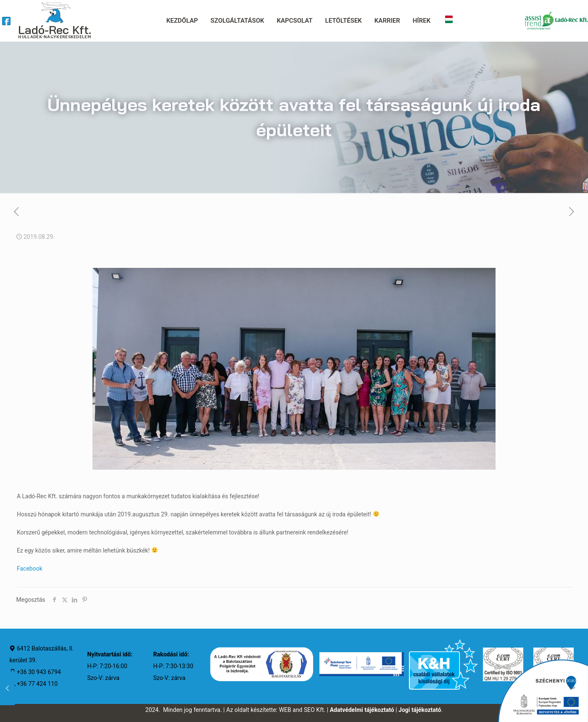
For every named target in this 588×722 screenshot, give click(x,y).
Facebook (30, 569)
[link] (6, 21)
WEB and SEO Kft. (302, 710)
